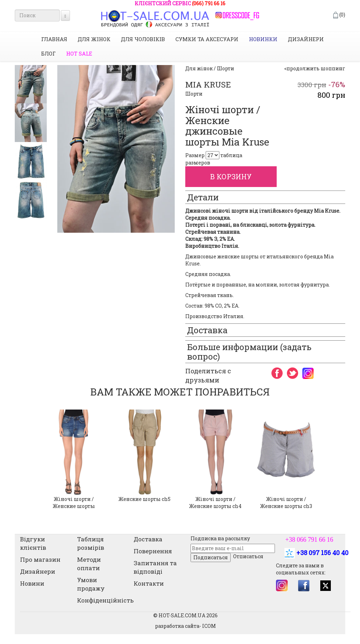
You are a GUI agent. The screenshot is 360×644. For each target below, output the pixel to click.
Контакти (149, 583)
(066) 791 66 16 (209, 3)
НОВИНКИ (263, 39)
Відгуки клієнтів (33, 543)
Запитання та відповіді (155, 567)
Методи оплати (89, 564)
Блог (48, 53)
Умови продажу (91, 584)
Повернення (153, 551)
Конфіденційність (105, 600)
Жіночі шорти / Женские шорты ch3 (286, 503)
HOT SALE (79, 53)
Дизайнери (306, 39)
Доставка (148, 539)
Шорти (194, 94)
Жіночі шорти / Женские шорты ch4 (215, 503)
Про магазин (40, 559)
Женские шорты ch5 (144, 499)
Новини (32, 583)
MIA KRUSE (208, 85)
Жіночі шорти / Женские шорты (74, 503)
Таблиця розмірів (91, 543)
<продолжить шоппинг (315, 68)
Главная (54, 39)
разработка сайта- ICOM (185, 626)
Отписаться (248, 556)
